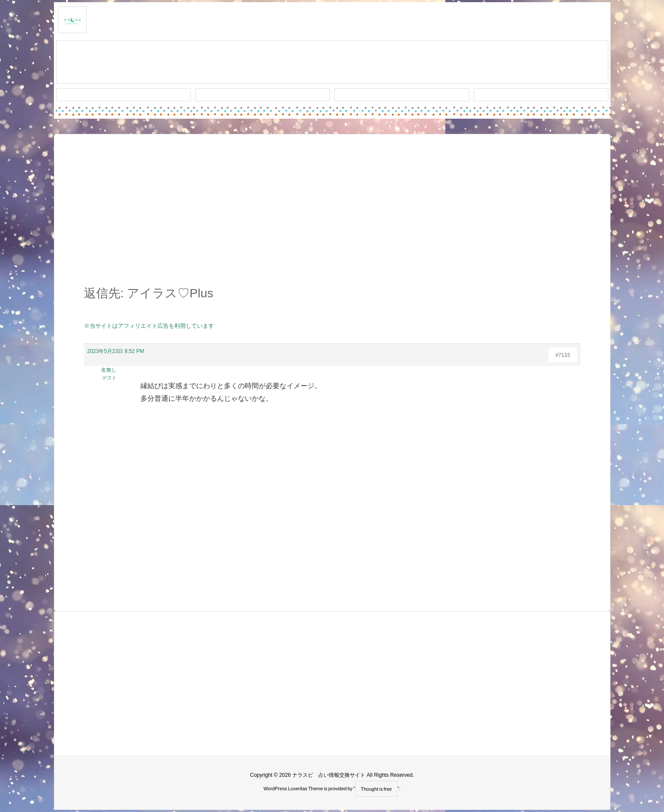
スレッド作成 (332, 63)
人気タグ (402, 95)
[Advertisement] (332, 215)
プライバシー (541, 95)
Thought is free (376, 789)
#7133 (562, 355)
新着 (123, 95)
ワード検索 (262, 95)
